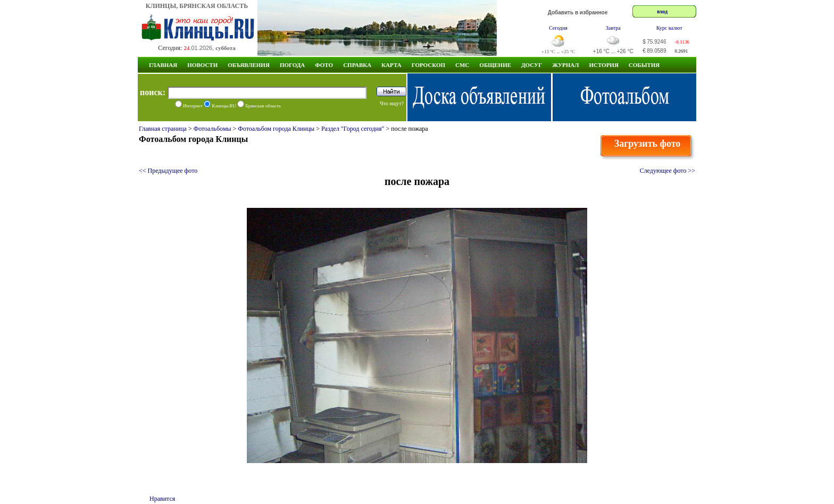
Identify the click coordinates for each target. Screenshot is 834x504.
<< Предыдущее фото (168, 171)
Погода (292, 65)
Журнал (565, 65)
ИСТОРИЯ (603, 65)
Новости (202, 65)
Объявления (249, 65)
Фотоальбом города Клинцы (276, 129)
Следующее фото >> (668, 171)
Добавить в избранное (578, 12)
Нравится (162, 499)
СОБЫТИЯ (644, 65)
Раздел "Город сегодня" (353, 129)
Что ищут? (392, 103)
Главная (163, 65)
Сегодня (558, 28)
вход (662, 11)
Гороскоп (428, 65)
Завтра (613, 28)
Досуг (532, 65)
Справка (357, 65)
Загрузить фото (648, 144)
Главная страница (163, 129)
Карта (391, 65)
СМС (462, 65)
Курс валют (669, 28)
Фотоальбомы (212, 129)
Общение (495, 65)
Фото (324, 65)
